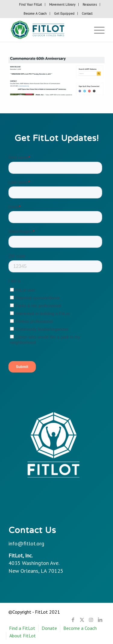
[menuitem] (31, 5)
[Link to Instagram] (91, 620)
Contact (87, 14)
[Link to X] (82, 620)
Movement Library (62, 5)
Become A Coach (35, 14)
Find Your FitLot (30, 5)
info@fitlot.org (26, 543)
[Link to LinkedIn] (100, 620)
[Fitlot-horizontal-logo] (47, 30)
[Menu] (96, 30)
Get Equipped (64, 14)
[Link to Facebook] (73, 620)
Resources (90, 5)
